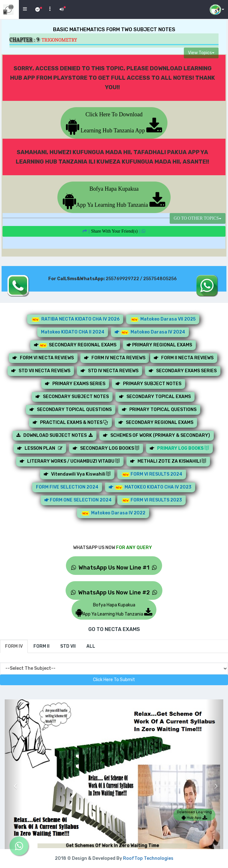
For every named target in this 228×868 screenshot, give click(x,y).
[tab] (14, 646)
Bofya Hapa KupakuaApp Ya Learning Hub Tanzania (114, 197)
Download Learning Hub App (194, 815)
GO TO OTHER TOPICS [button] (198, 218)
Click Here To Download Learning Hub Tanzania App (114, 122)
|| (114, 231)
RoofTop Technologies (148, 858)
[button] (13, 781)
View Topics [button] (201, 53)
